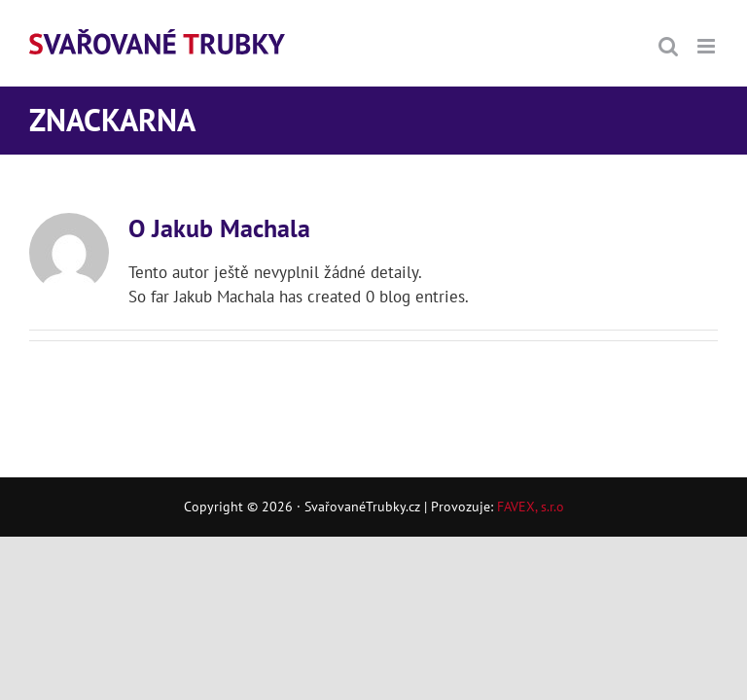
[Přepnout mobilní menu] (708, 46)
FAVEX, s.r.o (531, 507)
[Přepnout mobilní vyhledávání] (668, 46)
